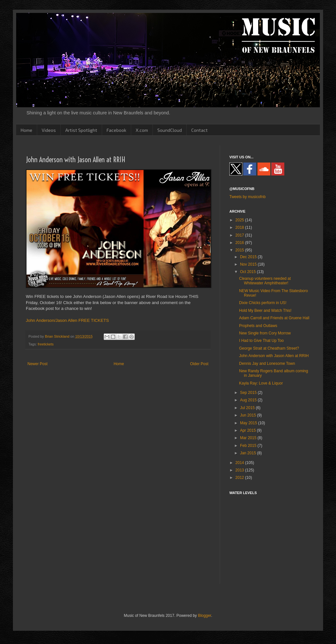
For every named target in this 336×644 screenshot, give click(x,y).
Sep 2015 (249, 393)
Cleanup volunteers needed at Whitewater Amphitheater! (265, 281)
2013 (240, 470)
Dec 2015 (249, 257)
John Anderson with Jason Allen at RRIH (274, 356)
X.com (142, 130)
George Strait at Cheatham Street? (269, 348)
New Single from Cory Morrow (265, 333)
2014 (240, 463)
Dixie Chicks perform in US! (263, 303)
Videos (49, 130)
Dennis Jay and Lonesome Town (267, 364)
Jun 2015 (249, 415)
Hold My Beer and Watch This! (265, 311)
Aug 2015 (249, 400)
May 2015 (249, 423)
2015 (240, 250)
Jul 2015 (248, 408)
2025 (240, 220)
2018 (240, 227)
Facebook (116, 130)
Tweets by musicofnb (247, 197)
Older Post (199, 364)
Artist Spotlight (81, 130)
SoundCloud (170, 130)
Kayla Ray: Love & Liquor (261, 383)
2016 (240, 243)
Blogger (205, 616)
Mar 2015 (249, 438)
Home (26, 130)
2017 (240, 235)
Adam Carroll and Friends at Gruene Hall (274, 318)
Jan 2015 (249, 453)
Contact (199, 130)
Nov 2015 (249, 264)
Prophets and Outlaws (258, 326)
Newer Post (37, 364)
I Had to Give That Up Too (261, 341)
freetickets (46, 344)
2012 (240, 478)
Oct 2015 (248, 272)
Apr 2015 (248, 430)
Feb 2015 (249, 446)
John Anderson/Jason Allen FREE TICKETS (67, 320)
